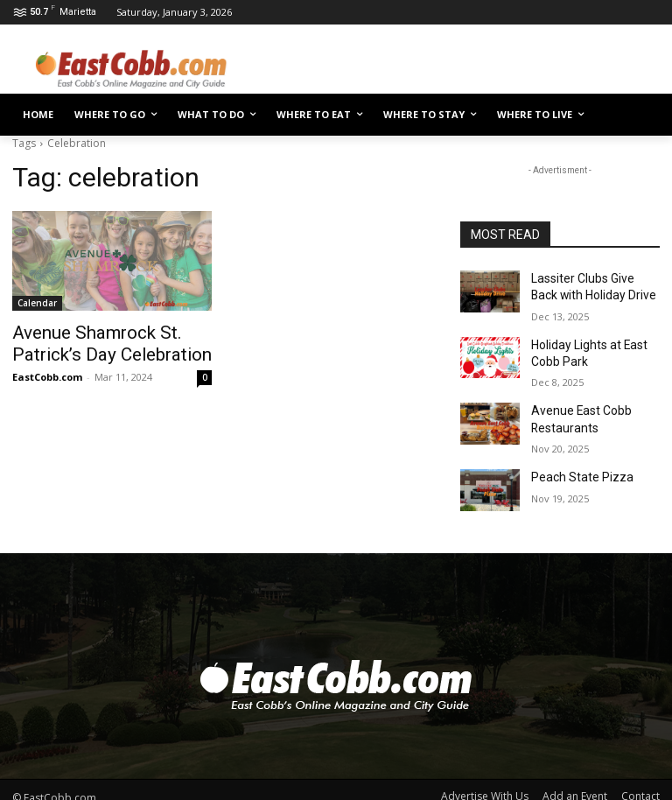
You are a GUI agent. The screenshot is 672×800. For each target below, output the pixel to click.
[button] (639, 115)
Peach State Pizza (575, 463)
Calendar (37, 303)
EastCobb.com (47, 372)
